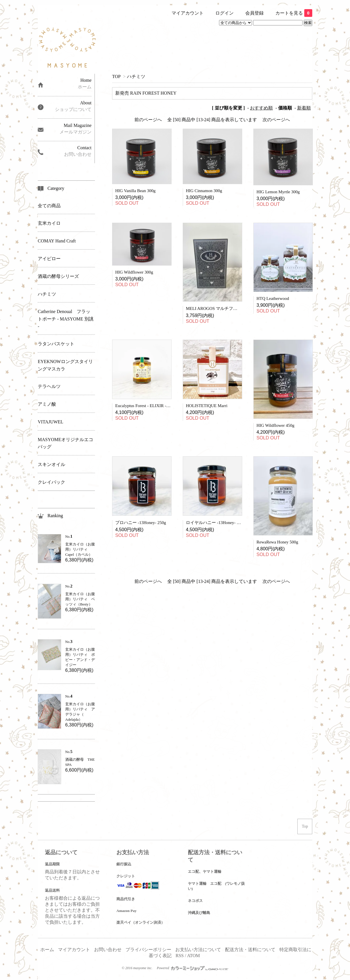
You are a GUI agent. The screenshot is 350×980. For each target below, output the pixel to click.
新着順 (304, 108)
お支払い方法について (198, 950)
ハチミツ (136, 76)
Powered (192, 968)
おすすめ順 (261, 108)
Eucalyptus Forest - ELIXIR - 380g (146, 406)
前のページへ (148, 120)
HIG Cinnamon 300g (204, 191)
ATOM (193, 956)
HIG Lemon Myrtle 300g (278, 192)
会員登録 (254, 13)
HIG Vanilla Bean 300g (135, 191)
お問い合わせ (108, 950)
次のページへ (276, 120)
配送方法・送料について (250, 950)
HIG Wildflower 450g (275, 425)
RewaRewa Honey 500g (277, 542)
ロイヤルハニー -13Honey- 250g (215, 523)
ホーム (47, 950)
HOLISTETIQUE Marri (207, 406)
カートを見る (294, 13)
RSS (180, 956)
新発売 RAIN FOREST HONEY (146, 93)
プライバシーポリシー (148, 950)
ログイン (224, 13)
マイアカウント (188, 13)
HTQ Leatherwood (273, 298)
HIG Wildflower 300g (134, 272)
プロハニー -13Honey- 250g (141, 523)
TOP (116, 76)
